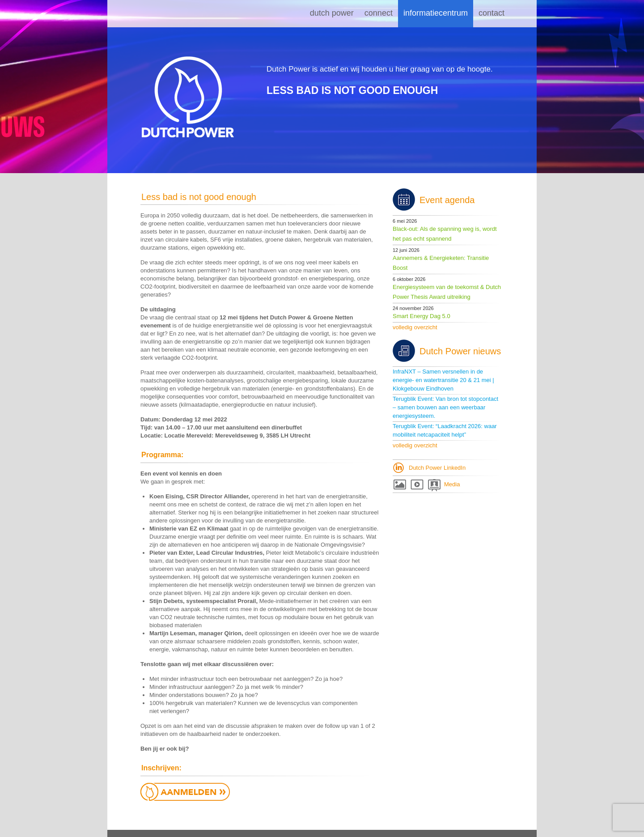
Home (293, 14)
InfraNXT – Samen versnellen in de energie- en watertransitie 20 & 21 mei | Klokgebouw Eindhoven (443, 380)
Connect (379, 13)
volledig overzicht (415, 327)
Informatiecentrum (436, 13)
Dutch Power (332, 13)
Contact (491, 13)
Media (452, 484)
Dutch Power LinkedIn (437, 468)
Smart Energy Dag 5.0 (422, 316)
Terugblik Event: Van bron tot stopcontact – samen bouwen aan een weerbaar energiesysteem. (445, 407)
